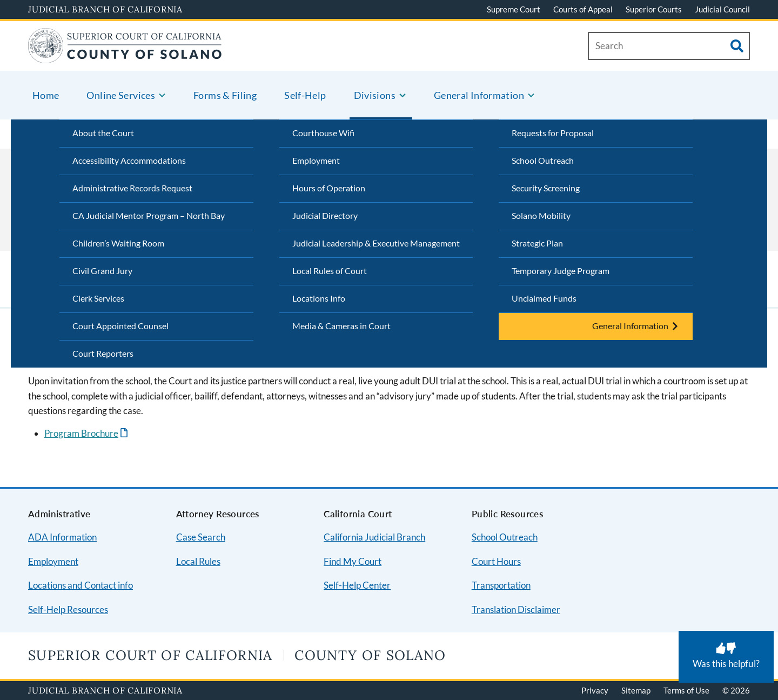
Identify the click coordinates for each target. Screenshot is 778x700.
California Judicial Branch (374, 537)
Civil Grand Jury (102, 271)
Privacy (595, 690)
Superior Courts (654, 9)
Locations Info (319, 298)
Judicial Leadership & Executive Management (376, 243)
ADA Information (62, 537)
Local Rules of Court (330, 271)
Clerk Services (98, 298)
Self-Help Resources (68, 609)
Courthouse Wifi (323, 133)
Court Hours (496, 561)
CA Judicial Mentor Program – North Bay (149, 215)
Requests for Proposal (553, 133)
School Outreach (543, 160)
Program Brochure (81, 433)
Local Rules (198, 561)
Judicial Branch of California (105, 9)
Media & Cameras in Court (341, 326)
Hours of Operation (329, 188)
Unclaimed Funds (544, 298)
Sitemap (636, 690)
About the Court (103, 133)
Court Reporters (103, 353)
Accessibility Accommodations (129, 160)
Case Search (201, 537)
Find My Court (353, 561)
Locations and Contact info (81, 585)
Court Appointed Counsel (120, 326)
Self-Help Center (357, 585)
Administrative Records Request (132, 188)
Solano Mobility (541, 215)
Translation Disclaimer (516, 609)
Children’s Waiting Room (118, 243)
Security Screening (546, 188)
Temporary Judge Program (561, 271)
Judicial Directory (325, 215)
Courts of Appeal (583, 9)
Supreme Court (514, 9)
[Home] (125, 56)
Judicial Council (722, 9)
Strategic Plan (537, 243)
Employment (316, 160)
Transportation (501, 585)
